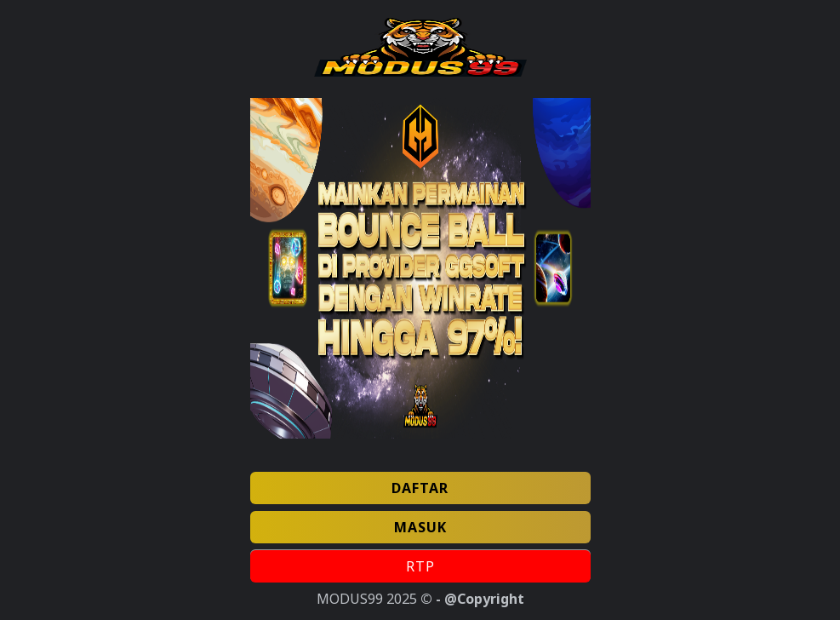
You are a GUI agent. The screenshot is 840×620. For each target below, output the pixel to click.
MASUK (420, 527)
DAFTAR (420, 488)
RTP (420, 566)
